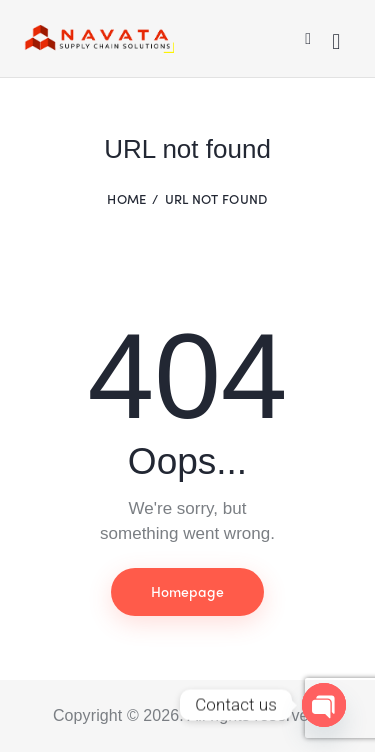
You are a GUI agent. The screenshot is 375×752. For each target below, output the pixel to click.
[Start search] (336, 42)
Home (126, 198)
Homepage (187, 591)
